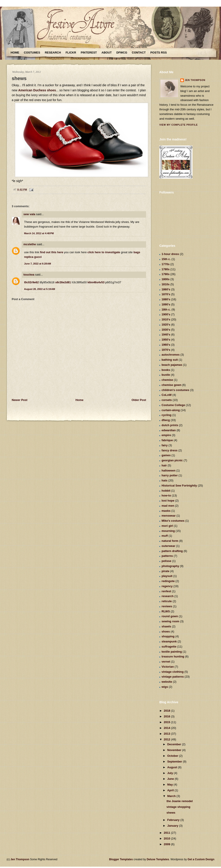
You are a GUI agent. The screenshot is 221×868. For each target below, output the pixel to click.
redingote (168, 581)
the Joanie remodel (179, 801)
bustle (166, 375)
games (166, 455)
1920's (166, 325)
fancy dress (170, 450)
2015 (167, 722)
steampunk (169, 641)
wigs (165, 687)
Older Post (139, 400)
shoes (166, 631)
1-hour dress (170, 254)
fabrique (167, 440)
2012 (167, 739)
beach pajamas (172, 365)
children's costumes (175, 390)
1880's (166, 299)
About (107, 53)
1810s (166, 284)
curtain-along (171, 410)
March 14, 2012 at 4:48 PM (39, 233)
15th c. (166, 259)
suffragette (169, 647)
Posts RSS (158, 53)
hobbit (166, 491)
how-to (166, 495)
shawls (166, 626)
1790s (166, 274)
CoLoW (167, 395)
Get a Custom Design (201, 859)
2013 (167, 734)
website (167, 682)
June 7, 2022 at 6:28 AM (38, 264)
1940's (166, 334)
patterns (167, 556)
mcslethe (30, 244)
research (168, 596)
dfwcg (166, 420)
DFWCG (122, 53)
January (173, 826)
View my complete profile (179, 125)
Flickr (71, 53)
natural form (170, 541)
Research (53, 53)
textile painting (172, 652)
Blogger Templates (121, 859)
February (174, 820)
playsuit (167, 576)
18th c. (166, 309)
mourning (168, 531)
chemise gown (171, 385)
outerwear (168, 546)
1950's (166, 340)
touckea (29, 275)
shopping (168, 636)
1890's (166, 304)
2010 (167, 838)
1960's (166, 345)
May (171, 785)
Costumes (32, 53)
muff (165, 536)
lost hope (168, 501)
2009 (167, 844)
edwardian (169, 430)
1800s (166, 279)
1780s (166, 269)
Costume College (173, 405)
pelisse (166, 561)
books (166, 370)
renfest (166, 591)
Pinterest (89, 53)
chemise (167, 380)
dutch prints (170, 425)
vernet (166, 662)
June (171, 779)
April (171, 790)
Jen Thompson (195, 80)
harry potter (170, 475)
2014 (167, 728)
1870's (166, 294)
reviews (167, 606)
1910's (166, 319)
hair (164, 465)
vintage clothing (173, 672)
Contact (139, 53)
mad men (168, 506)
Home (15, 53)
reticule (167, 601)
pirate (165, 571)
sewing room (170, 621)
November (175, 750)
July (171, 773)
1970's (166, 350)
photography (170, 566)
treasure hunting (173, 656)
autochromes (171, 355)
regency (167, 586)
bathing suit (170, 360)
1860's (166, 289)
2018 (167, 711)
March (172, 796)
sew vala (29, 214)
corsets (167, 400)
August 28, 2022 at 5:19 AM (40, 289)
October (173, 756)
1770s (166, 264)
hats (165, 480)
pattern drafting (172, 551)
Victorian (168, 667)
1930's (166, 330)
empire (166, 435)
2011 (167, 833)
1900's (166, 314)
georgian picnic (172, 460)
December (175, 744)
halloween (169, 470)
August (173, 767)
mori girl (167, 526)
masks (166, 511)
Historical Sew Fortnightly (179, 486)
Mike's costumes (173, 521)
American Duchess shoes (37, 90)
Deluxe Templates (158, 859)
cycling (167, 415)
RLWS (166, 611)
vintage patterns (173, 677)
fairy (165, 445)
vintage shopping (178, 807)
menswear (169, 516)
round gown (170, 616)
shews (19, 78)
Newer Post (20, 400)
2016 (167, 716)
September (175, 762)
